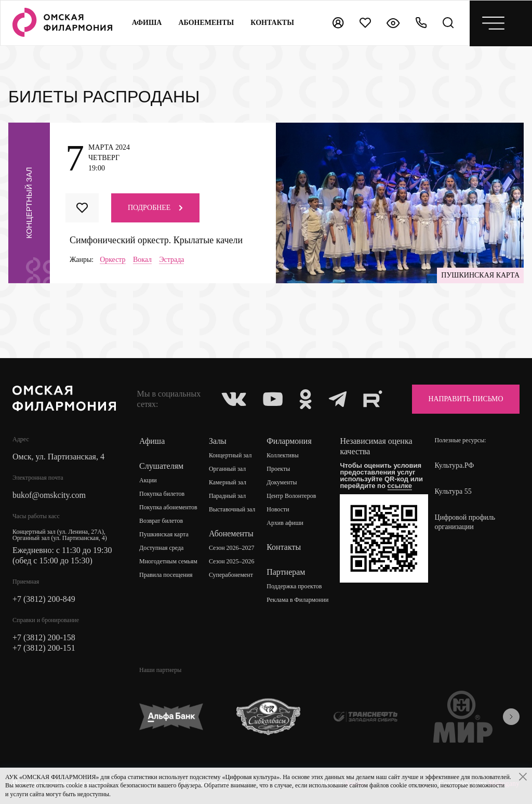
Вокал (142, 260)
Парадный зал (228, 496)
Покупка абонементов (168, 508)
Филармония (289, 441)
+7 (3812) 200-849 (44, 599)
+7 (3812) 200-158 (44, 637)
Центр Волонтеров (291, 496)
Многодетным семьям (168, 562)
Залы (218, 441)
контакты (273, 23)
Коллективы (283, 456)
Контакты (284, 547)
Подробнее (155, 208)
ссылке (400, 486)
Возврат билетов (161, 521)
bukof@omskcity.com (49, 495)
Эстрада (172, 260)
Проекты (278, 469)
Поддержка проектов (294, 587)
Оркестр (113, 260)
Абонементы (207, 23)
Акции (148, 481)
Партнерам (286, 572)
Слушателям (161, 466)
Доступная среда (162, 548)
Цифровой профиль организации (465, 522)
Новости (278, 510)
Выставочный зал (232, 510)
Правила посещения (166, 575)
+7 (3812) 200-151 (44, 648)
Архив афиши (285, 523)
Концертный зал (230, 456)
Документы (282, 483)
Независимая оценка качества (376, 446)
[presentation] (511, 717)
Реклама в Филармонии (297, 600)
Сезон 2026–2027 (232, 548)
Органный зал (227, 469)
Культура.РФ (455, 465)
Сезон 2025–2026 (232, 562)
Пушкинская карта (164, 535)
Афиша (147, 23)
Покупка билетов (162, 494)
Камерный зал (228, 483)
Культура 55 (453, 491)
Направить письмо (465, 399)
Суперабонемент (231, 575)
